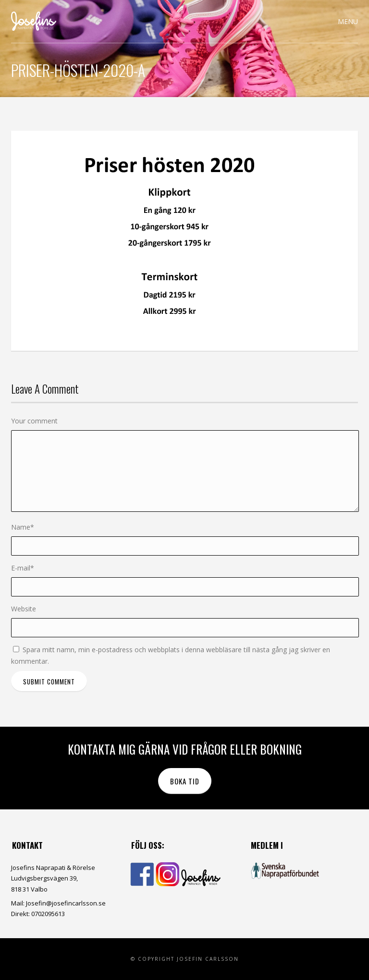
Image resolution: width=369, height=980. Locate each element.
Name (23, 527)
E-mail (23, 568)
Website (24, 609)
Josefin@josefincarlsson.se (66, 903)
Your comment (34, 421)
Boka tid (185, 781)
